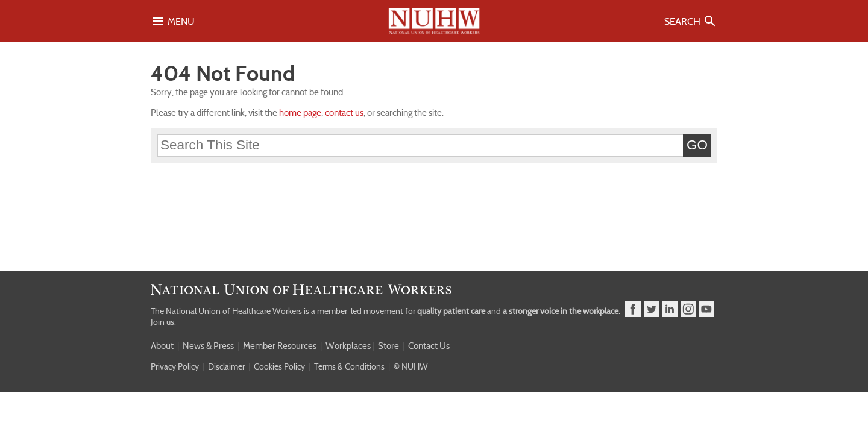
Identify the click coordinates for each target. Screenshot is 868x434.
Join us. (163, 322)
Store (388, 346)
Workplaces (348, 346)
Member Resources (280, 346)
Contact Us (429, 346)
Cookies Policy (279, 366)
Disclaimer (226, 366)
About (162, 346)
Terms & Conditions (349, 366)
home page (300, 113)
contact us (344, 113)
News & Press (208, 346)
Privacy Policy (175, 366)
